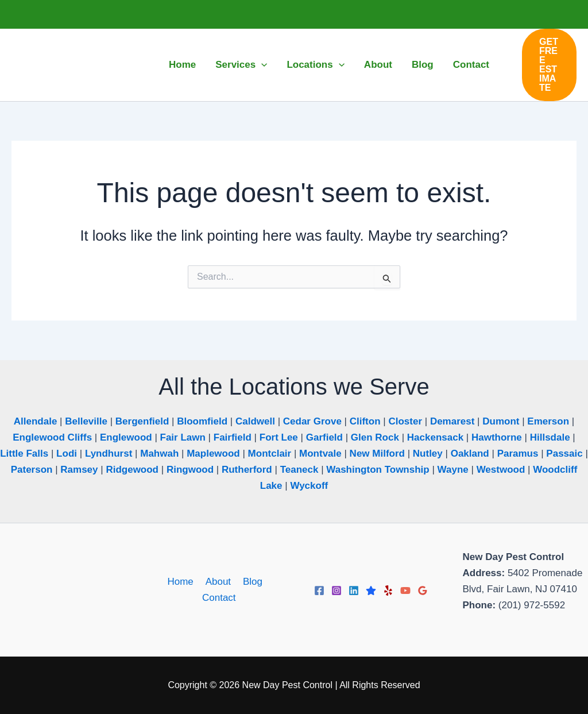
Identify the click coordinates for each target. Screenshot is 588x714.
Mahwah (159, 454)
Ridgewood (132, 470)
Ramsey (79, 470)
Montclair (270, 454)
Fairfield (233, 437)
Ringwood (190, 470)
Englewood (126, 437)
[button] (261, 65)
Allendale (36, 421)
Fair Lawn (183, 437)
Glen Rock (375, 437)
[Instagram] (336, 591)
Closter (405, 421)
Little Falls (24, 454)
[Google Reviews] (423, 591)
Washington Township (378, 470)
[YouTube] (405, 591)
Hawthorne (497, 437)
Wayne (453, 470)
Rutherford (247, 470)
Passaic (564, 454)
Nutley (428, 454)
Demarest (452, 421)
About (218, 582)
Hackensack (435, 437)
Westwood (501, 470)
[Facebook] (319, 591)
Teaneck (299, 470)
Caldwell (255, 421)
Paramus (518, 454)
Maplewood (213, 454)
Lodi (67, 454)
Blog (250, 582)
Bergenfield (142, 421)
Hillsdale (550, 437)
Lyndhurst (109, 454)
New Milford (377, 454)
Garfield (324, 437)
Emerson (548, 421)
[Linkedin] (354, 591)
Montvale (320, 454)
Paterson (32, 470)
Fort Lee (279, 437)
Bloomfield (202, 421)
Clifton (365, 421)
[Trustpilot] (371, 591)
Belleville (86, 421)
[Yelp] (388, 591)
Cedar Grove (312, 421)
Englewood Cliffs (52, 437)
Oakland (470, 454)
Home (182, 582)
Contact (220, 598)
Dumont (501, 421)
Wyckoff (309, 486)
